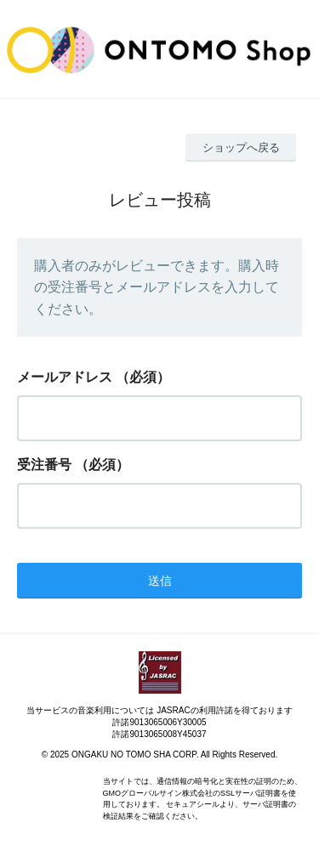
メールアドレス (65, 377)
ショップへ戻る (241, 148)
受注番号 (44, 465)
